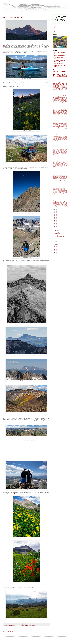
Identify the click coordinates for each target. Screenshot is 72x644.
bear (53, 177)
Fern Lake (57, 142)
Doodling (54, 141)
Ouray (53, 98)
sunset (58, 80)
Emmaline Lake (65, 141)
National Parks (55, 108)
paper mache (62, 115)
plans (64, 199)
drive (60, 183)
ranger (59, 200)
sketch (65, 117)
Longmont (61, 150)
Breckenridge (55, 90)
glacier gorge (63, 187)
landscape (54, 115)
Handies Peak (59, 145)
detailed (64, 182)
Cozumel (60, 136)
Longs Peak (55, 83)
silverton (62, 117)
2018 (64, 96)
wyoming (56, 85)
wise (62, 207)
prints (58, 88)
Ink (62, 147)
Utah (61, 98)
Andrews (61, 119)
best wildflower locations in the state (15, 494)
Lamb (62, 149)
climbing (66, 83)
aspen (63, 83)
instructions (62, 190)
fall (67, 80)
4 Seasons (60, 92)
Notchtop (60, 108)
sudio (63, 203)
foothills (66, 185)
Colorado (17, 626)
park (67, 196)
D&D (55, 140)
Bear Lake (59, 102)
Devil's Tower (66, 140)
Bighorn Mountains (65, 120)
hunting (54, 189)
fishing (63, 95)
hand (62, 188)
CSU (63, 129)
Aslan (67, 119)
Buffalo (61, 129)
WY (67, 111)
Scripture (65, 163)
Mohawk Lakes (55, 155)
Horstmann (59, 146)
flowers (64, 185)
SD (62, 162)
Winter (66, 81)
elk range (60, 95)
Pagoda (64, 159)
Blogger (47, 641)
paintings (59, 82)
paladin (61, 196)
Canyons (54, 130)
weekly (56, 207)
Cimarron (63, 131)
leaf (63, 191)
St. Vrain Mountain (57, 167)
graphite (59, 114)
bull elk (66, 179)
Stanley (61, 167)
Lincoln (66, 149)
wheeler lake (59, 207)
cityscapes (57, 181)
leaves (64, 191)
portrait (66, 116)
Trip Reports (56, 29)
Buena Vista (55, 93)
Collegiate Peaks (65, 103)
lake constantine (59, 191)
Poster (67, 160)
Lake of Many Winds (58, 149)
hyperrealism (57, 189)
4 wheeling (10, 626)
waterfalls (54, 207)
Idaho (57, 147)
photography (26, 626)
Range (63, 161)
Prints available (42, 413)
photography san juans (61, 116)
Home (27, 630)
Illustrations (60, 147)
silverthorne (65, 88)
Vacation (64, 111)
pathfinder (54, 197)
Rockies (60, 162)
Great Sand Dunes (62, 97)
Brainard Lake (65, 102)
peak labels (62, 197)
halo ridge (60, 188)
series (60, 96)
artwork (61, 91)
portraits (54, 117)
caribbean (59, 180)
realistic (64, 200)
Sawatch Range (55, 163)
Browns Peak (56, 124)
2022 (55, 217)
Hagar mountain (55, 145)
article (67, 175)
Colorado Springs (65, 135)
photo (56, 198)
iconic (67, 189)
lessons (58, 84)
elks (53, 114)
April (56, 243)
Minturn (58, 106)
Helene (63, 145)
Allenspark (66, 101)
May (56, 241)
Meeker (54, 154)
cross (53, 182)
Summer (64, 80)
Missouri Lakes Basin (60, 154)
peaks (67, 115)
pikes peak (62, 199)
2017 (62, 96)
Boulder (66, 92)
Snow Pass (60, 164)
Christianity (61, 90)
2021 (55, 219)
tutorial (53, 206)
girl (59, 187)
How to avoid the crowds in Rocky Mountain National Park (59, 61)
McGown (61, 151)
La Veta (57, 148)
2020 (61, 118)
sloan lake (64, 202)
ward (67, 117)
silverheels (58, 202)
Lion (53, 150)
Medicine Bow (65, 153)
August (56, 235)
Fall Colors (59, 93)
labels (56, 191)
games (67, 186)
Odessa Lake (65, 158)
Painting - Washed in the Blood (59, 63)
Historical (56, 146)
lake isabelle (65, 114)
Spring (58, 91)
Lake (62, 93)
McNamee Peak (55, 153)
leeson (67, 191)
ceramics (62, 180)
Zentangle (63, 174)
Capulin (57, 130)
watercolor (54, 118)
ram (57, 200)
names (53, 196)
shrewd (55, 202)
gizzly (60, 187)
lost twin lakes (59, 193)
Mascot (66, 150)
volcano (58, 206)
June (56, 240)
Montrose (58, 155)
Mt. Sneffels (54, 156)
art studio (64, 175)
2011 (55, 251)
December (57, 229)
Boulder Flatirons (58, 123)
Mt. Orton (66, 155)
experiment (66, 184)
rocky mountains (56, 78)
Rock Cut (57, 109)
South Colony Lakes (58, 166)
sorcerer (54, 203)
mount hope (63, 194)
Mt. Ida (64, 155)
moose (60, 194)
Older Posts (47, 630)
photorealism (58, 199)
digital (53, 183)
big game (61, 177)
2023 (55, 216)
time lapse (60, 101)
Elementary (54, 104)
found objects (59, 186)
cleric (59, 181)
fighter (58, 185)
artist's (59, 176)
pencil (53, 198)
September (57, 234)
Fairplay (54, 142)
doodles (56, 183)
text (56, 205)
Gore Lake (61, 144)
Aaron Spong (60, 85)
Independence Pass (59, 105)
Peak (63, 108)
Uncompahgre (61, 173)
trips (65, 73)
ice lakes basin (62, 189)
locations (56, 193)
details (67, 182)
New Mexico (66, 157)
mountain (54, 96)
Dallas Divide (58, 140)
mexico (56, 194)
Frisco (56, 143)
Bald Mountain (58, 120)
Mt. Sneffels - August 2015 (12, 17)
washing (63, 206)
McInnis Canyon (65, 151)
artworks (60, 112)
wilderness (61, 84)
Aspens (63, 92)
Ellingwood (61, 141)
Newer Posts (6, 630)
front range (58, 75)
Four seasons (57, 97)
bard (65, 176)
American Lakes (57, 119)
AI (64, 118)
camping (14, 626)
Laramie (64, 149)
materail (54, 194)
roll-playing (56, 201)
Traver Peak (64, 172)
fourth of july (63, 186)
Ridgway (54, 109)
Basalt (61, 120)
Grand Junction (65, 144)
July (55, 238)
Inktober (64, 147)
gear (57, 114)
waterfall (57, 118)
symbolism (54, 205)
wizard (63, 207)
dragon (63, 112)
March (56, 244)
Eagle (56, 141)
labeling (54, 191)
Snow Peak (64, 164)
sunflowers (66, 203)
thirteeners (59, 205)
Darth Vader (62, 140)
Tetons (67, 171)
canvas (56, 180)
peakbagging (66, 197)
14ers (7, 626)
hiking (60, 73)
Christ (57, 131)
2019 (60, 118)
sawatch (62, 82)
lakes (56, 88)
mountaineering (58, 81)
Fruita (58, 143)
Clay (62, 135)
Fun (63, 143)
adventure (54, 100)
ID (54, 147)
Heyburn (54, 146)
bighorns (56, 179)
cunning (55, 182)
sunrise (63, 78)
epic (64, 184)
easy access (57, 184)
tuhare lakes (66, 205)
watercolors (66, 206)
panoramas (64, 196)
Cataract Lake (61, 130)
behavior (55, 177)
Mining (56, 154)
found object (55, 186)
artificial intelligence (55, 176)
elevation (60, 184)
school (56, 117)
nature (58, 115)
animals (57, 100)
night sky (57, 96)
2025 (55, 213)
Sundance (57, 168)
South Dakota (63, 166)
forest (55, 114)
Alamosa (66, 118)
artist (61, 86)
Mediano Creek (60, 153)
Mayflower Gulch (57, 151)
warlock (60, 206)
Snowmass (63, 110)
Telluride (58, 98)
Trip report (59, 83)
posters (66, 199)
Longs (61, 80)
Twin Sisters (56, 173)
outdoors (58, 196)
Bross (53, 124)
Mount (64, 93)
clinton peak (62, 181)
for (53, 186)
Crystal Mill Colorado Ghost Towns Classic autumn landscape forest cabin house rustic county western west (60, 138)
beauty (66, 78)
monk (58, 194)
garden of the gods (55, 187)
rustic (58, 201)
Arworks (64, 119)
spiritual (56, 203)
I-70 (53, 147)
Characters (66, 130)
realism (61, 200)
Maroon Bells (55, 106)
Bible (62, 102)
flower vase (61, 185)
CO (53, 103)
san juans (30, 626)
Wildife (61, 174)
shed (53, 202)
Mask (53, 151)
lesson (53, 193)
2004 (55, 252)
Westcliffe (58, 174)
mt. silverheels (58, 195)
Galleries (55, 28)
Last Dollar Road (65, 105)
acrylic (58, 86)
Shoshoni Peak (55, 110)
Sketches (59, 110)
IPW (55, 147)
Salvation (64, 162)
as (61, 176)
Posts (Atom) (10, 632)
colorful (65, 181)
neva (56, 196)
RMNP (64, 75)
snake (67, 202)
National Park (65, 107)
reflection (66, 100)
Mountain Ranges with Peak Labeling (60, 56)
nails (65, 195)
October (62, 158)
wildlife (54, 89)
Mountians (65, 106)
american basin (55, 175)
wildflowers (34, 626)
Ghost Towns (66, 143)
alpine (67, 174)
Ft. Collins (61, 143)
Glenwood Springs (57, 144)
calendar (63, 100)
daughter (58, 182)
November (59, 158)
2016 (55, 226)
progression (54, 200)
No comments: (18, 624)
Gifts (53, 144)
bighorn (54, 179)
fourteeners (55, 80)
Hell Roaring (66, 145)
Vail (63, 98)
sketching (61, 202)
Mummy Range (61, 107)
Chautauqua (54, 131)
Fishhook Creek (63, 142)
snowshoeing (55, 92)
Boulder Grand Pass (64, 123)
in (57, 190)
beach (67, 176)
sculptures (61, 201)
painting (66, 77)
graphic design (56, 188)
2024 (55, 214)
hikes (53, 81)
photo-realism (60, 198)
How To (54, 105)
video (55, 206)
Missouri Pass (65, 154)
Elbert (58, 141)
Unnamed (64, 173)
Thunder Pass (59, 172)
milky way (66, 95)
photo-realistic (66, 198)
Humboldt (63, 146)
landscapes (55, 82)
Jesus (67, 97)
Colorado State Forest (56, 136)
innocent (59, 190)
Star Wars (64, 167)
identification (54, 190)
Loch (59, 150)
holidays (64, 188)
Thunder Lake (55, 172)
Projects (66, 108)
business (54, 180)
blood (60, 179)
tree (63, 205)
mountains (22, 626)
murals (61, 195)
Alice (53, 119)
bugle (62, 179)
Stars (56, 98)
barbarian (63, 176)
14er (63, 101)
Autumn (62, 79)
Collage (56, 103)
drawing (64, 94)
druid (62, 183)
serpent (66, 201)
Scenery (60, 109)
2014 (55, 246)
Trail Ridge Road (59, 111)
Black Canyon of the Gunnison (61, 121)
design (62, 182)
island (65, 190)
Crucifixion (66, 136)
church (65, 180)
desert (60, 182)
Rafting (61, 161)
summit (54, 101)
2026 (55, 211)
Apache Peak (55, 102)
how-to (67, 188)
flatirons (64, 86)
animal (58, 112)
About (55, 31)
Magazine (64, 150)
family (19, 626)
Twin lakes (60, 94)
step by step (60, 203)
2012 (55, 249)
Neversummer (62, 157)
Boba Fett (54, 123)
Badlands (54, 120)
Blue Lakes (66, 122)
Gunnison (58, 104)
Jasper (55, 148)
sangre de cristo (56, 79)
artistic (60, 100)
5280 (63, 118)
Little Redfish (56, 150)
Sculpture (66, 109)
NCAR (57, 156)
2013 (55, 248)
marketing (66, 193)
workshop (66, 207)
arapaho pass (60, 175)
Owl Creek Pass (60, 159)
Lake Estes (64, 148)
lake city (62, 114)
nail (63, 195)
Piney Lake (64, 160)
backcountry (65, 91)
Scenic (63, 109)
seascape (64, 201)
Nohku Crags (55, 158)
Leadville (66, 82)
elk (62, 184)
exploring (54, 185)
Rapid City (66, 161)
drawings (66, 112)
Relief (56, 162)
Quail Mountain (55, 161)
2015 (55, 228)
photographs (54, 199)
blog (58, 179)
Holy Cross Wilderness (64, 104)
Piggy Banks (56, 160)
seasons (59, 117)
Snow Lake (56, 164)
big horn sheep (65, 177)
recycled (66, 200)
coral (67, 181)
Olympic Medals (55, 159)
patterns (59, 197)
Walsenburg (54, 112)
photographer (55, 116)
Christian (60, 131)
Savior (67, 162)
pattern (57, 197)
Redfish (54, 162)
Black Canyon (55, 121)
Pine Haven (60, 160)
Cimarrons (66, 131)
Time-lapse (57, 94)
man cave (63, 193)
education (54, 84)
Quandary (58, 161)
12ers (64, 84)
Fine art (59, 142)
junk (67, 190)
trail (61, 205)
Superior (60, 168)
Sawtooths (62, 163)
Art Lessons (56, 30)
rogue (53, 201)
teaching (57, 101)
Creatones (63, 136)
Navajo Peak (57, 157)
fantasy (56, 185)
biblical (58, 177)
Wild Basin (66, 98)
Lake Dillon (60, 148)
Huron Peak (66, 146)
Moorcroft (61, 106)
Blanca (63, 122)
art (67, 75)
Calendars (66, 129)
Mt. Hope (61, 155)
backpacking (55, 77)
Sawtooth (59, 163)
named (67, 195)
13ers (59, 77)
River (58, 162)
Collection (59, 103)
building (64, 179)
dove (58, 183)
